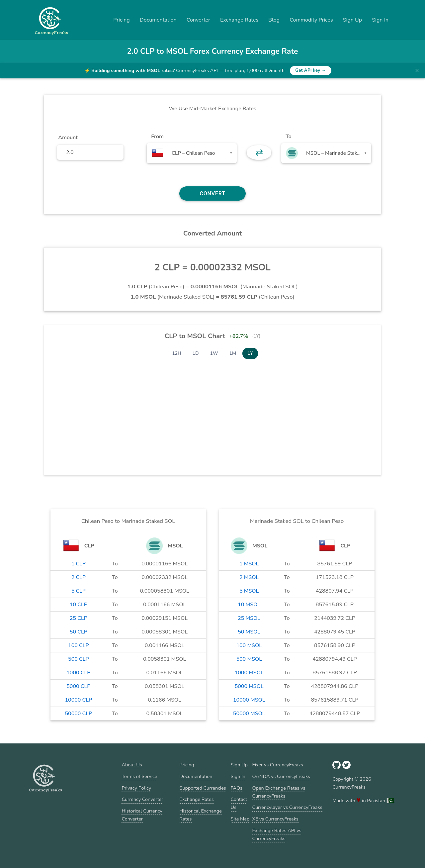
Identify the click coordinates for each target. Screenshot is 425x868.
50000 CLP (78, 714)
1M (233, 353)
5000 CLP (78, 686)
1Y (250, 353)
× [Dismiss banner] (417, 70)
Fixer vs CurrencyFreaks (278, 765)
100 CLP (79, 645)
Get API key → (311, 70)
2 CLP (79, 577)
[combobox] (192, 153)
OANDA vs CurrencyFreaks (281, 776)
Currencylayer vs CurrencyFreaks (287, 807)
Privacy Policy (136, 788)
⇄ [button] (259, 152)
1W (214, 353)
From (157, 137)
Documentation (158, 20)
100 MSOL (249, 645)
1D (196, 353)
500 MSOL (249, 659)
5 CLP (79, 591)
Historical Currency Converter (142, 815)
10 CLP (79, 605)
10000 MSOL (249, 700)
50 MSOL (249, 632)
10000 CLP (78, 700)
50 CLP (79, 632)
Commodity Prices (311, 20)
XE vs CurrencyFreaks (275, 819)
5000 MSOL (249, 686)
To (289, 137)
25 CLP (79, 618)
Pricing (122, 20)
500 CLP (79, 659)
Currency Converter (142, 799)
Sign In (380, 20)
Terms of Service (139, 776)
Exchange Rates (239, 20)
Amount (68, 138)
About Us (132, 765)
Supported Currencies (203, 788)
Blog (274, 20)
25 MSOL (249, 618)
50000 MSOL (249, 714)
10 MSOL (249, 605)
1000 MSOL (249, 673)
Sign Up (353, 20)
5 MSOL (249, 591)
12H (177, 353)
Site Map (240, 819)
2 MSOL (249, 577)
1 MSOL (249, 564)
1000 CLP (78, 673)
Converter (198, 20)
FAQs (237, 788)
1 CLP (79, 564)
